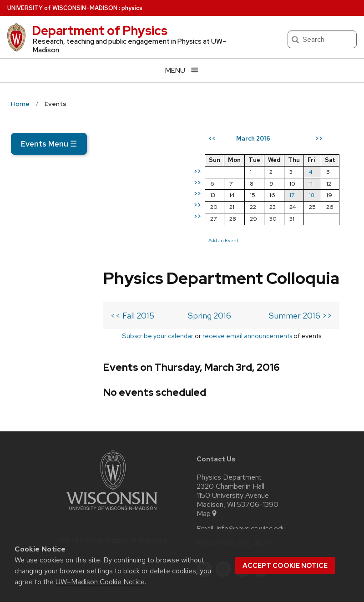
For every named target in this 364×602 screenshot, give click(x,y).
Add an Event (237, 273)
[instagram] (223, 513)
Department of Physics (100, 30)
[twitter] (204, 513)
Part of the (112, 485)
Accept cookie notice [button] (285, 566)
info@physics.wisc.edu (251, 473)
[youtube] (261, 513)
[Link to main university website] (112, 456)
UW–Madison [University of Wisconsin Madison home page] (62, 8)
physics (132, 8)
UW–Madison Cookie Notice (100, 582)
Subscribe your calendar (75, 267)
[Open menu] (182, 70)
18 (325, 228)
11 (324, 216)
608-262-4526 (245, 488)
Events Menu (49, 144)
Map (207, 458)
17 (306, 228)
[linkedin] (242, 513)
